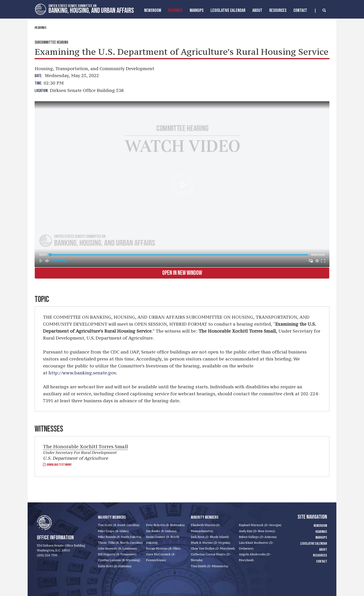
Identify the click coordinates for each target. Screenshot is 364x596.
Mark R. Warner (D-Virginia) (211, 543)
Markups (321, 538)
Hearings (175, 10)
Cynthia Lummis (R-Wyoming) (119, 560)
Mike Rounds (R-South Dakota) (120, 537)
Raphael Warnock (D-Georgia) (260, 525)
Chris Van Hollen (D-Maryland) (213, 549)
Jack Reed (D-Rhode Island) (210, 537)
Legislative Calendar (228, 10)
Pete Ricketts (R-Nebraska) (165, 525)
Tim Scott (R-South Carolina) (119, 525)
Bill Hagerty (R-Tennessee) (117, 554)
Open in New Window (182, 273)
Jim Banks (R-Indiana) (161, 531)
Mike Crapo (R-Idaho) (113, 531)
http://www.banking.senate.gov (82, 373)
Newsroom (153, 10)
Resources (278, 10)
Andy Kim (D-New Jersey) (257, 531)
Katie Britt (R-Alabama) (115, 566)
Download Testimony (57, 465)
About (257, 10)
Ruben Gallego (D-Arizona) (258, 537)
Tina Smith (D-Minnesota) (210, 566)
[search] (320, 11)
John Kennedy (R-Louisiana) (117, 549)
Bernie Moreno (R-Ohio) (163, 549)
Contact (300, 10)
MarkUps (197, 10)
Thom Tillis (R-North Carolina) (120, 543)
